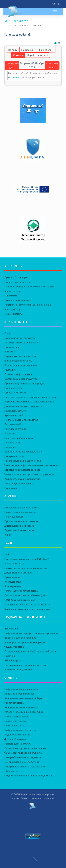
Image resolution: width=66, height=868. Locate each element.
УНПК (8, 535)
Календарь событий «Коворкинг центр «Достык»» (33, 73)
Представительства (16, 393)
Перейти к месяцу (37, 55)
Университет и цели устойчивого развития (29, 474)
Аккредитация (13, 443)
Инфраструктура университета (22, 479)
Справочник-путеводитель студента (25, 748)
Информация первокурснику (21, 689)
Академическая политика (19, 694)
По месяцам (28, 50)
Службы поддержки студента (23, 753)
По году (13, 50)
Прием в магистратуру (17, 282)
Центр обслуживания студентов (23, 757)
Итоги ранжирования (17, 716)
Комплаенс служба (15, 429)
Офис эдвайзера (14, 726)
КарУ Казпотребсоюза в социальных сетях (29, 402)
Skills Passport (13, 660)
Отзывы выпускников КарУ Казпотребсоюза (30, 651)
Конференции (13, 586)
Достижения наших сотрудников (23, 406)
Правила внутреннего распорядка (24, 383)
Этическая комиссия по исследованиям (27, 609)
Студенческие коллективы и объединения (29, 776)
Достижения (12, 347)
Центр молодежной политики (22, 762)
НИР (7, 555)
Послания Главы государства (21, 420)
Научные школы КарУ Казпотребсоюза (27, 605)
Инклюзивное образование (20, 512)
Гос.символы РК (13, 424)
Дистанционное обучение (19, 526)
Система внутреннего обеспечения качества (30, 397)
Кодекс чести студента (17, 735)
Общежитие (11, 771)
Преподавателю (14, 388)
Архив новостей (14, 415)
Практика (10, 656)
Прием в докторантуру (18, 300)
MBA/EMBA (11, 296)
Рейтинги (10, 352)
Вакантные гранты (15, 721)
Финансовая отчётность (18, 361)
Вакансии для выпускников (20, 638)
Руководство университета (20, 338)
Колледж (10, 370)
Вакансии (10, 433)
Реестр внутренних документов (23, 461)
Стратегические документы (20, 356)
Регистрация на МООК (18, 744)
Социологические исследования (23, 452)
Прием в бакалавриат (17, 277)
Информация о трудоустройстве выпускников (31, 633)
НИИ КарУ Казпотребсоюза (20, 600)
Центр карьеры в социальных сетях (25, 665)
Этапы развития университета (22, 343)
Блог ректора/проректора (19, 438)
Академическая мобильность (21, 707)
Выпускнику (11, 629)
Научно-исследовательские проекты (26, 568)
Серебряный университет (19, 530)
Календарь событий (16, 411)
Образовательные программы (22, 508)
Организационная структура (21, 379)
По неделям (46, 50)
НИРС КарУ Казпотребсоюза (21, 591)
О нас (8, 333)
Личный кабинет (15, 739)
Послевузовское (14, 517)
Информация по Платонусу (20, 730)
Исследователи (13, 582)
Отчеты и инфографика (18, 374)
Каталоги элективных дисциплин (24, 712)
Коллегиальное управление (21, 365)
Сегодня (18, 55)
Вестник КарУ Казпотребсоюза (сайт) (26, 595)
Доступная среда (14, 456)
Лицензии (10, 447)
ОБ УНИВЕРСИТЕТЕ (16, 21)
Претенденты (12, 577)
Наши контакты (13, 314)
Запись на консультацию (19, 670)
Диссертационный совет (19, 573)
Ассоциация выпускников (19, 483)
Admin (15, 78)
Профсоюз (11, 488)
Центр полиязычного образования (25, 766)
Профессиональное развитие (21, 521)
